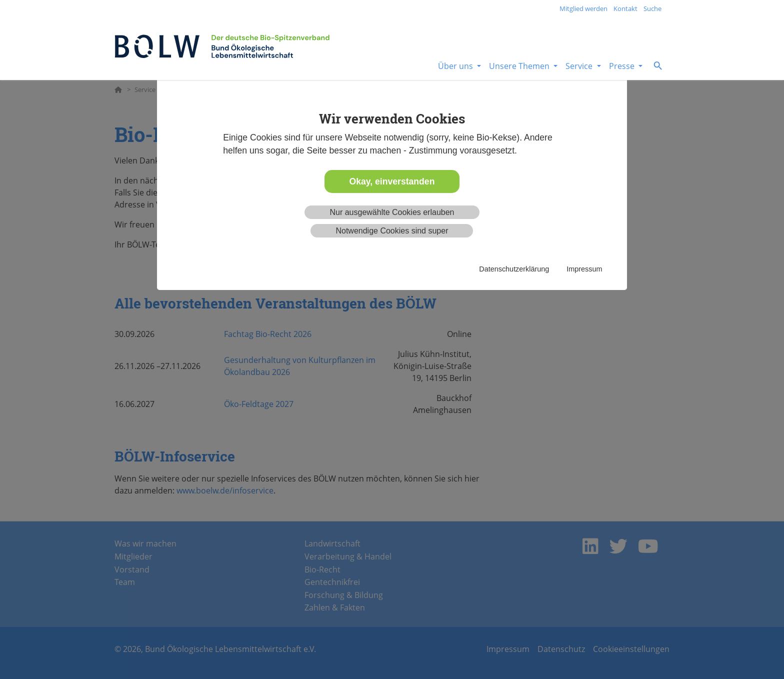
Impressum (584, 269)
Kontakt (625, 8)
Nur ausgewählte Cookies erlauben (392, 212)
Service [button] (580, 66)
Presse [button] (623, 66)
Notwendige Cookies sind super (392, 231)
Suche (652, 8)
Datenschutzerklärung (514, 269)
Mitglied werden (583, 8)
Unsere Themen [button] (520, 66)
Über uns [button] (456, 66)
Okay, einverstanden (392, 181)
